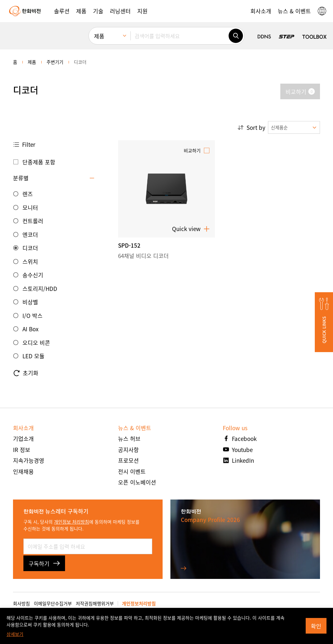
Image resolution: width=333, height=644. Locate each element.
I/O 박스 (33, 315)
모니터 (30, 207)
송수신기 (33, 275)
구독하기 (44, 563)
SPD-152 (129, 245)
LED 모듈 (33, 356)
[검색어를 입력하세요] (180, 36)
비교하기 (192, 150)
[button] (62, 11)
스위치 (30, 261)
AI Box (30, 329)
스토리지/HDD (40, 288)
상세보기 (15, 634)
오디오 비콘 (36, 343)
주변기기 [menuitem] (55, 62)
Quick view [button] (191, 229)
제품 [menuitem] (99, 36)
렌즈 (28, 194)
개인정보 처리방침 (72, 522)
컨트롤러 (33, 221)
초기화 (26, 373)
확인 (316, 626)
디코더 (30, 248)
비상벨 (30, 302)
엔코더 (30, 234)
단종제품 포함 (39, 162)
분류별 (21, 178)
